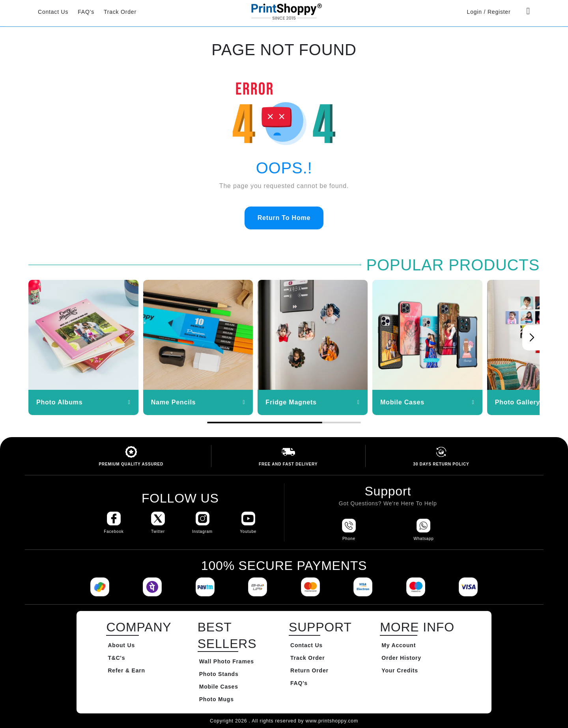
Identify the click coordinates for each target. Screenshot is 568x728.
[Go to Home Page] (284, 11)
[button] (532, 338)
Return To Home (284, 218)
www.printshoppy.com (332, 721)
